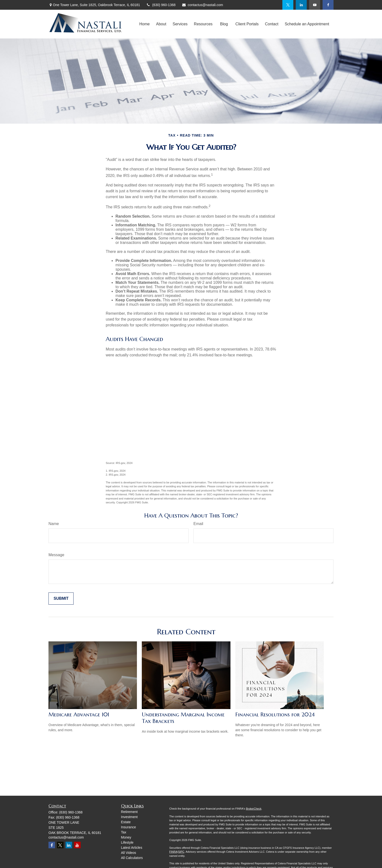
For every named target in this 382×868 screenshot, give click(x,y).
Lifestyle (127, 842)
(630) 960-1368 (161, 5)
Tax (124, 832)
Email (198, 524)
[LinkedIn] (301, 5)
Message (56, 555)
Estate (126, 822)
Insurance (129, 827)
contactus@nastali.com (202, 5)
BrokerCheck (254, 809)
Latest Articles (132, 848)
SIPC (181, 852)
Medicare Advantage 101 (79, 715)
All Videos (129, 853)
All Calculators (132, 858)
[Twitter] (288, 5)
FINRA (173, 852)
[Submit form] (61, 599)
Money (126, 837)
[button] (145, 24)
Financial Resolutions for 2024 (275, 715)
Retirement (129, 812)
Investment (129, 817)
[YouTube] (315, 5)
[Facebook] (328, 5)
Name (54, 524)
